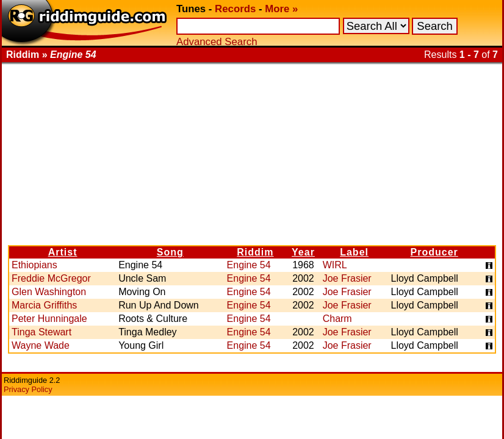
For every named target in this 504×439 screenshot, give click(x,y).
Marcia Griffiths (44, 305)
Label (354, 252)
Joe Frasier (347, 278)
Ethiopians (34, 265)
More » (281, 9)
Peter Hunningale (49, 319)
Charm (337, 319)
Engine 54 (249, 265)
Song (170, 252)
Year (303, 252)
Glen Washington (49, 292)
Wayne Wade (41, 345)
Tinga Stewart (41, 332)
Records (235, 9)
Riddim (255, 252)
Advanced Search (217, 42)
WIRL (335, 265)
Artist (63, 252)
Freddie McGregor (51, 278)
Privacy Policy (28, 389)
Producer (434, 252)
